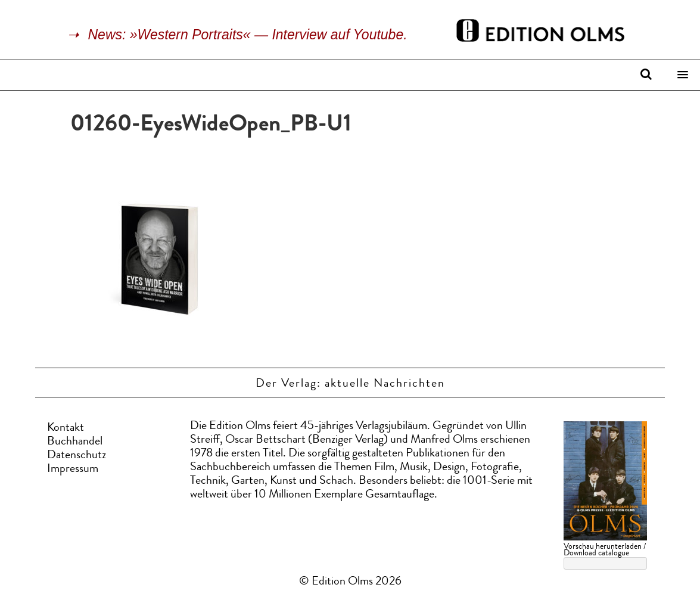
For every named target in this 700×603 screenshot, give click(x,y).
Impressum (73, 470)
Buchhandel (75, 442)
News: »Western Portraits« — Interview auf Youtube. (248, 35)
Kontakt (66, 428)
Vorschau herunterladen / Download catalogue (605, 550)
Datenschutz (77, 456)
